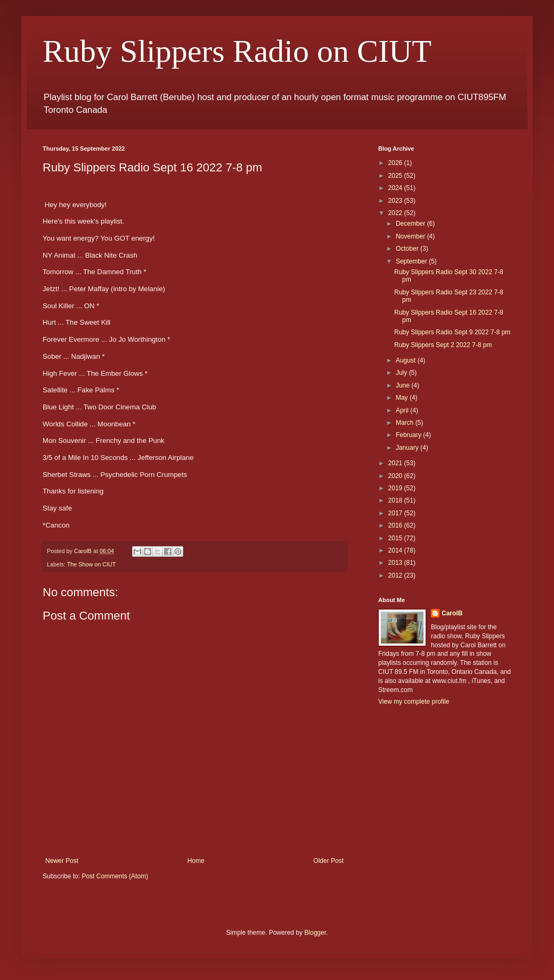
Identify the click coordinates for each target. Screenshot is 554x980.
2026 (396, 163)
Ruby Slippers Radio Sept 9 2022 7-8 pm (452, 332)
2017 (396, 513)
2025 (396, 176)
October (408, 249)
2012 (396, 575)
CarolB (452, 613)
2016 (396, 525)
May (403, 398)
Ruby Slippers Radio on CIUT (237, 51)
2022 (396, 213)
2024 (396, 188)
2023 (396, 201)
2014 (396, 550)
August (407, 360)
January (408, 448)
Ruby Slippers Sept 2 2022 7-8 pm (443, 345)
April (403, 410)
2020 (396, 476)
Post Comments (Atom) (115, 876)
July (402, 373)
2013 (396, 563)
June (404, 385)
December (412, 224)
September (412, 261)
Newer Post (62, 861)
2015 (396, 538)
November (412, 236)
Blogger (315, 933)
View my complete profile (414, 702)
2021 (396, 463)
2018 (396, 500)
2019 (396, 488)
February (409, 435)
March (406, 423)
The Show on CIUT (92, 564)
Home (196, 861)
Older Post (328, 861)
